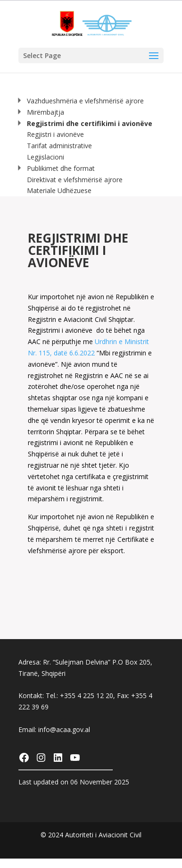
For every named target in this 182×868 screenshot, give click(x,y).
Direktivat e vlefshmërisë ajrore (75, 180)
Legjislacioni (45, 157)
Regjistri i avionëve (55, 134)
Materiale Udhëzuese (59, 190)
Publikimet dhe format (56, 168)
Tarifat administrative (59, 146)
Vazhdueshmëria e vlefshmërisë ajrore (81, 101)
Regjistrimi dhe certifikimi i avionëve (85, 123)
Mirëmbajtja (41, 112)
